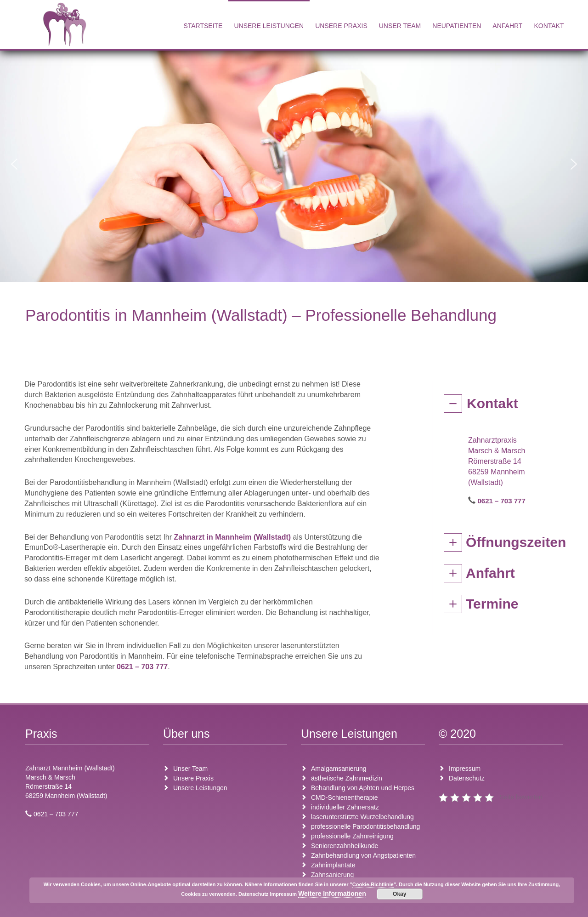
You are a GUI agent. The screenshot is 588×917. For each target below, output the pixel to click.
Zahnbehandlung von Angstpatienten (363, 855)
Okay (399, 894)
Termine (492, 604)
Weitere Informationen (332, 894)
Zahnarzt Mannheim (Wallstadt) (70, 768)
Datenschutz (467, 778)
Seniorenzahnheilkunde (345, 846)
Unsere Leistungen (269, 26)
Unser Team (400, 26)
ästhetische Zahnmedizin (347, 778)
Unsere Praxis (341, 26)
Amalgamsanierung (339, 769)
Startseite (203, 26)
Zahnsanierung (332, 875)
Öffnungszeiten (516, 542)
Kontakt (549, 26)
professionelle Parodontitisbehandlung (365, 826)
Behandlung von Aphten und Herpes (363, 788)
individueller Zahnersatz (345, 807)
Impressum (465, 769)
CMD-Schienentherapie (345, 797)
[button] (14, 164)
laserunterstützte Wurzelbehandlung (362, 817)
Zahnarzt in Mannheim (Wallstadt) (233, 537)
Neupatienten (457, 26)
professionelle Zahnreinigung (352, 836)
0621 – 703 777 (142, 667)
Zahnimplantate (333, 865)
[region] (294, 164)
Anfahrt (507, 26)
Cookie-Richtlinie (373, 884)
